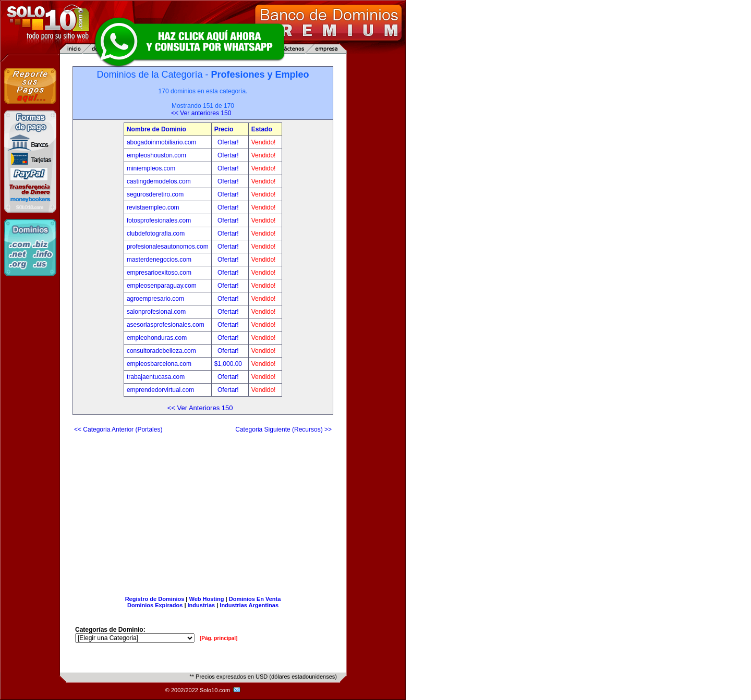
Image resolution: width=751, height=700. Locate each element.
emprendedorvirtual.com (160, 390)
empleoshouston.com (156, 155)
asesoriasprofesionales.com (166, 325)
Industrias (202, 605)
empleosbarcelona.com (159, 364)
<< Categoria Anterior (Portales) (118, 429)
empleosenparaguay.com (162, 286)
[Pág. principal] (219, 638)
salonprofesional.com (156, 312)
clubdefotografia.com (156, 234)
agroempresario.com (155, 299)
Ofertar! (229, 142)
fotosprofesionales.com (159, 220)
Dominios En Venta (255, 599)
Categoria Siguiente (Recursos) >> (283, 429)
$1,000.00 (229, 364)
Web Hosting (207, 599)
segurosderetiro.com (155, 194)
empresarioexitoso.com (159, 273)
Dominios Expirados (155, 605)
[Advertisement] (203, 510)
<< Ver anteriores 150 (201, 113)
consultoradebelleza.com (161, 351)
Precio (224, 129)
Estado (262, 129)
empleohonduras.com (157, 338)
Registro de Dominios (155, 599)
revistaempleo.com (153, 207)
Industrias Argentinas (249, 605)
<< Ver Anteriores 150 (200, 408)
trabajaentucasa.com (156, 377)
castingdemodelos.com (159, 181)
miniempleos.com (151, 168)
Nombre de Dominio (156, 129)
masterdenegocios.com (159, 260)
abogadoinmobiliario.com (161, 142)
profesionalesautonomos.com (168, 247)
